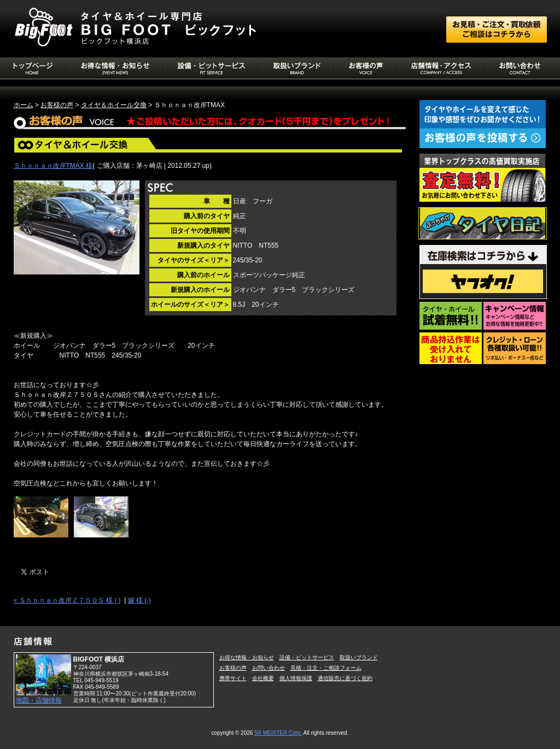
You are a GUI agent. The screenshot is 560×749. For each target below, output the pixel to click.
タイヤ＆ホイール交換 (114, 105)
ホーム (24, 105)
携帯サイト (233, 678)
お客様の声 (57, 105)
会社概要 (263, 678)
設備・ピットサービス (307, 657)
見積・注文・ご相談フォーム (326, 668)
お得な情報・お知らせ (247, 657)
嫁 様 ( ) (139, 600)
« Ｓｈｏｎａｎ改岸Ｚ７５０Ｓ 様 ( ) (67, 600)
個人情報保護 (296, 678)
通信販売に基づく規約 (345, 678)
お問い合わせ (269, 668)
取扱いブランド (359, 657)
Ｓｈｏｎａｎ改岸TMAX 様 (53, 166)
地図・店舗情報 (39, 700)
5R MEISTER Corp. (278, 733)
